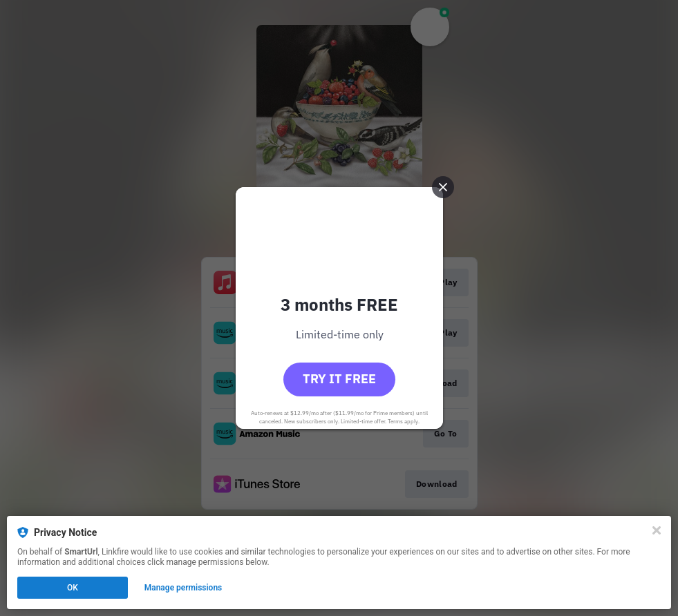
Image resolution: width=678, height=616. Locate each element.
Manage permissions (183, 588)
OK (73, 588)
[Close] (657, 530)
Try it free (339, 379)
